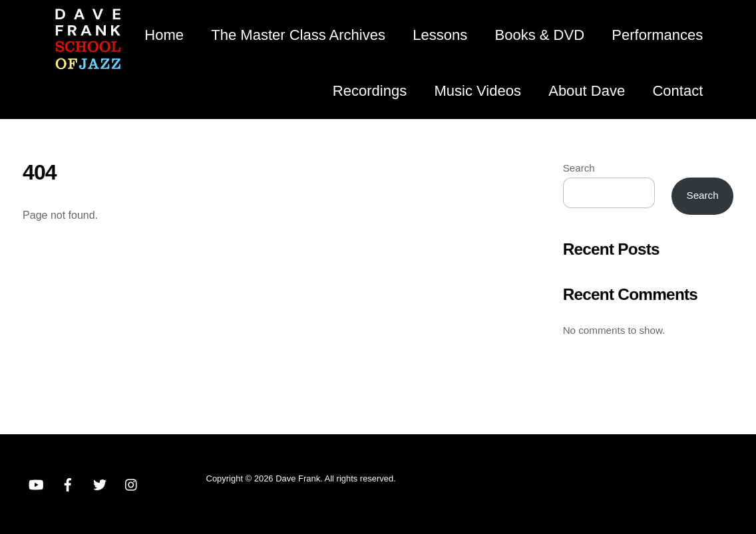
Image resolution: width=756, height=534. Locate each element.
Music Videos (477, 91)
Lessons (440, 35)
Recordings (370, 91)
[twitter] (100, 483)
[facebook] (68, 483)
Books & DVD (540, 35)
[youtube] (36, 483)
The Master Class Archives (298, 35)
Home (164, 35)
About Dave (587, 91)
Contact (677, 91)
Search (579, 168)
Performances (657, 35)
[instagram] (132, 483)
